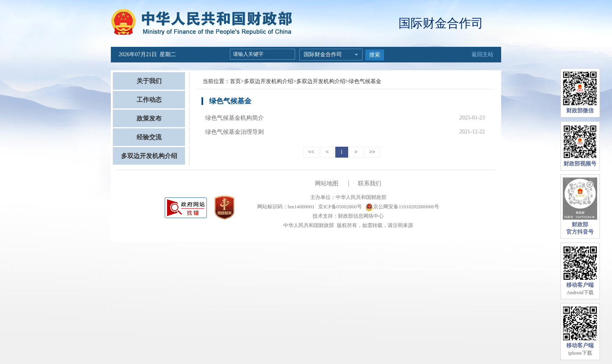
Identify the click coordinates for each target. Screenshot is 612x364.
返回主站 (482, 54)
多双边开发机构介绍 (149, 156)
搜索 (375, 55)
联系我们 (370, 183)
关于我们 (149, 81)
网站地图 (327, 183)
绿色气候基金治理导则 (235, 132)
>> (372, 152)
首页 (235, 81)
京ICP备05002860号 (339, 207)
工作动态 (149, 100)
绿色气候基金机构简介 (235, 118)
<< (311, 152)
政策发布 (149, 118)
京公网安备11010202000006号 (402, 207)
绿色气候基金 (365, 81)
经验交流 (149, 137)
